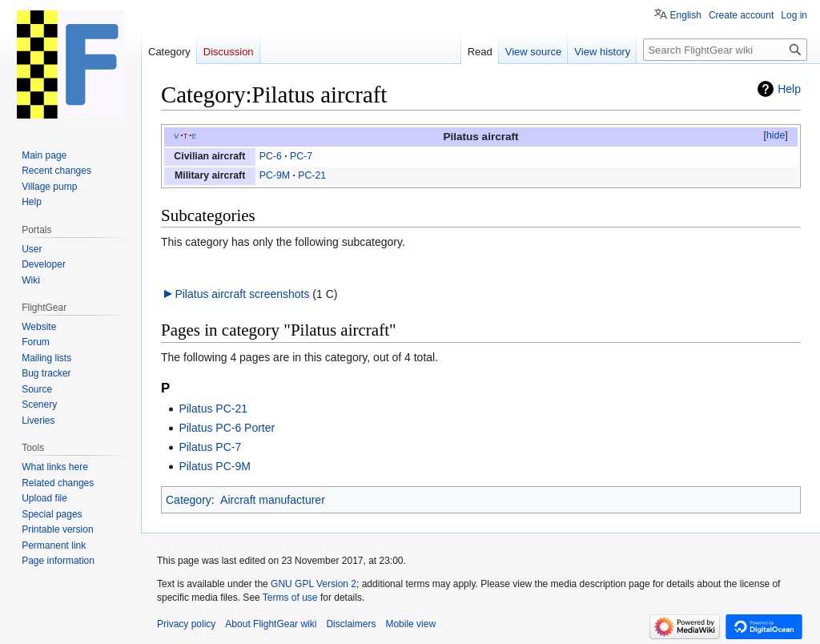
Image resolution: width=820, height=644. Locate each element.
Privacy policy (186, 624)
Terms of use (290, 598)
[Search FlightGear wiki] (725, 50)
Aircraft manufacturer (273, 500)
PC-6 (271, 156)
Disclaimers (351, 624)
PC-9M (275, 175)
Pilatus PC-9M (214, 466)
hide (776, 135)
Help (789, 89)
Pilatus (460, 137)
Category (189, 500)
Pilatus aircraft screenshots (242, 294)
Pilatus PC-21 (213, 409)
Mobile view (410, 624)
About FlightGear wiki (271, 624)
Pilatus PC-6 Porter (227, 428)
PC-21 (312, 175)
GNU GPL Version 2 (314, 584)
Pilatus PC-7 (210, 447)
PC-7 (301, 156)
